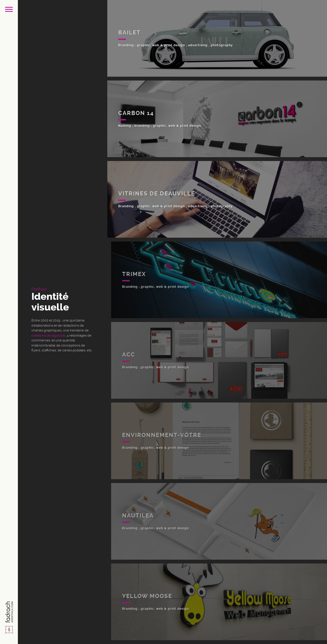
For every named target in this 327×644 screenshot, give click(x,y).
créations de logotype (48, 335)
